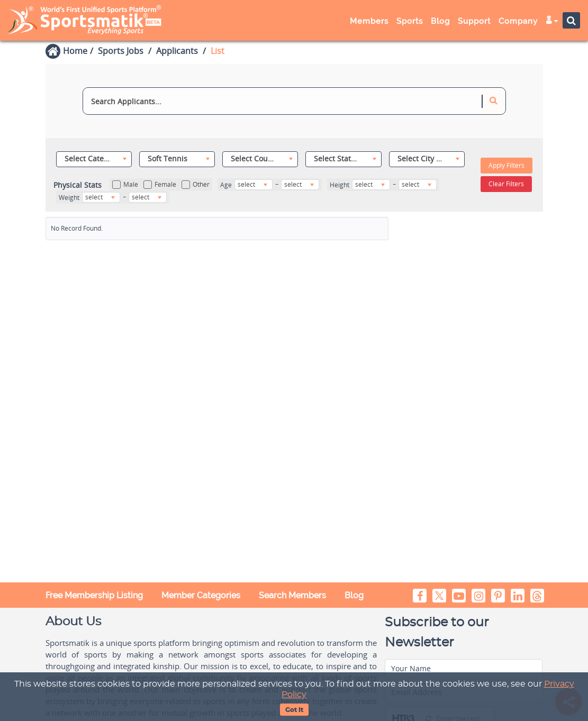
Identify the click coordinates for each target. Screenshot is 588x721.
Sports (410, 21)
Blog (440, 21)
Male (125, 185)
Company (518, 21)
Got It (294, 710)
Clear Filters (506, 184)
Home (75, 51)
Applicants (177, 51)
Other (196, 185)
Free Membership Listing (94, 595)
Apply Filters (506, 165)
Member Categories (201, 595)
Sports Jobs (121, 51)
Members (369, 21)
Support (474, 21)
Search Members (292, 595)
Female (160, 185)
